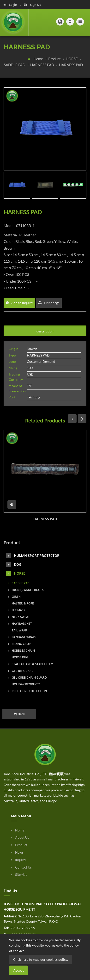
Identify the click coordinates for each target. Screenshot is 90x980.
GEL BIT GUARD (21, 671)
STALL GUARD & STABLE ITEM (31, 664)
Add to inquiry (19, 303)
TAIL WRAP (18, 630)
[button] (60, 22)
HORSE (72, 59)
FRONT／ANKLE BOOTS (26, 590)
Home (39, 59)
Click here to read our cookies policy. (41, 959)
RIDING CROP (19, 644)
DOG (14, 565)
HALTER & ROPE (21, 603)
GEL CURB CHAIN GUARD (27, 678)
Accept (18, 970)
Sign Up (33, 5)
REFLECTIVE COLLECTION (27, 691)
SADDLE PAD (15, 65)
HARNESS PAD (42, 65)
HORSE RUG (18, 657)
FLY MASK (17, 610)
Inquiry (18, 860)
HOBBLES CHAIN (21, 651)
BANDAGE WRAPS (22, 637)
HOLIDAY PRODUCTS (24, 684)
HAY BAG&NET (20, 624)
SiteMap (19, 874)
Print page (49, 303)
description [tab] (45, 331)
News (17, 852)
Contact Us (21, 867)
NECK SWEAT (19, 617)
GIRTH (14, 597)
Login (11, 5)
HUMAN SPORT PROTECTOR (33, 556)
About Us (20, 837)
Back (19, 714)
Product (55, 59)
